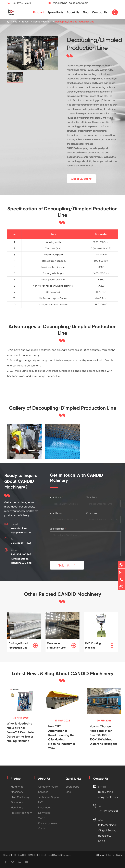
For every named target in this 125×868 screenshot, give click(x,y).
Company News (47, 823)
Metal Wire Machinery (17, 789)
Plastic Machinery (42, 22)
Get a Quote (81, 179)
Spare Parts (55, 12)
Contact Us (100, 12)
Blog (86, 12)
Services (43, 792)
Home (14, 22)
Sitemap (101, 855)
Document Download (44, 810)
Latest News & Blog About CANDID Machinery (63, 674)
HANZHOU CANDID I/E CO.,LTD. (33, 855)
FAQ (41, 802)
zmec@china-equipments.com (70, 3)
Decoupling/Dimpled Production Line (75, 22)
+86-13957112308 (21, 3)
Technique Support (49, 797)
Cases (42, 828)
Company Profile (48, 787)
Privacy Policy (115, 855)
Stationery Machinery (17, 805)
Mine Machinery (20, 797)
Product (39, 12)
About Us (73, 12)
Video (42, 818)
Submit (67, 565)
